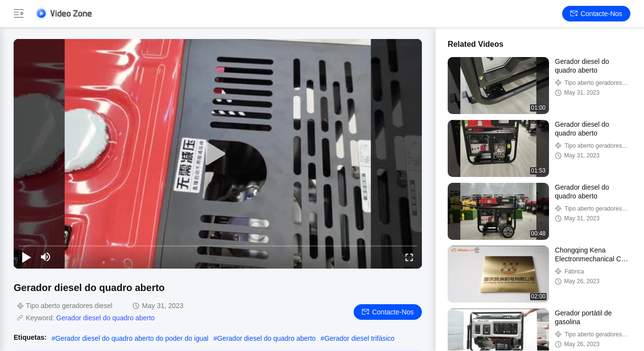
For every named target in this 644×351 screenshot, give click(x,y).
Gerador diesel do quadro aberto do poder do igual (132, 338)
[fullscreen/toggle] (409, 257)
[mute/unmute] (46, 257)
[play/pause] (26, 257)
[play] (218, 154)
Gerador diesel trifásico (360, 338)
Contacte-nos (597, 14)
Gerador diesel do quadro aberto (105, 318)
